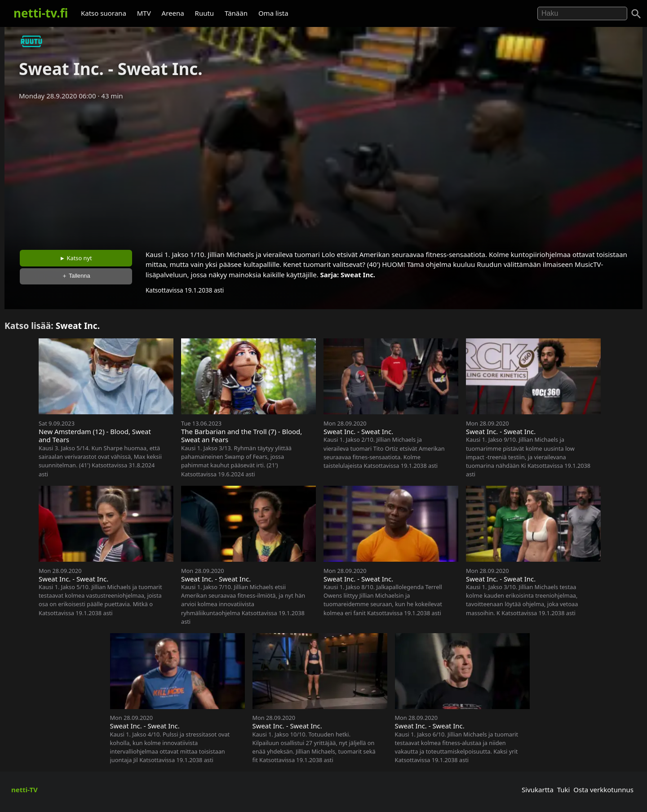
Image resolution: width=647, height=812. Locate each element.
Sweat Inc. (358, 275)
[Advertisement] (323, 172)
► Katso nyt (76, 258)
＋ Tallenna (76, 276)
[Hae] (582, 13)
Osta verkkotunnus (603, 790)
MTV (144, 13)
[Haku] (636, 14)
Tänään (236, 13)
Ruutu (205, 13)
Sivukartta (538, 790)
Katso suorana (104, 13)
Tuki (564, 790)
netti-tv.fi (41, 13)
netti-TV (24, 790)
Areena (173, 13)
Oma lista (273, 13)
